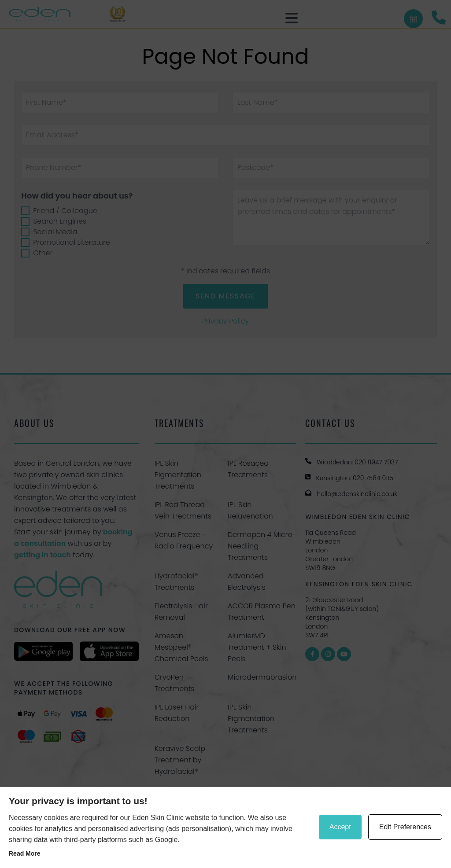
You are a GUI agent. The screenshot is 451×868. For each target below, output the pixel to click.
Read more (25, 853)
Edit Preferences (405, 827)
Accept (340, 827)
